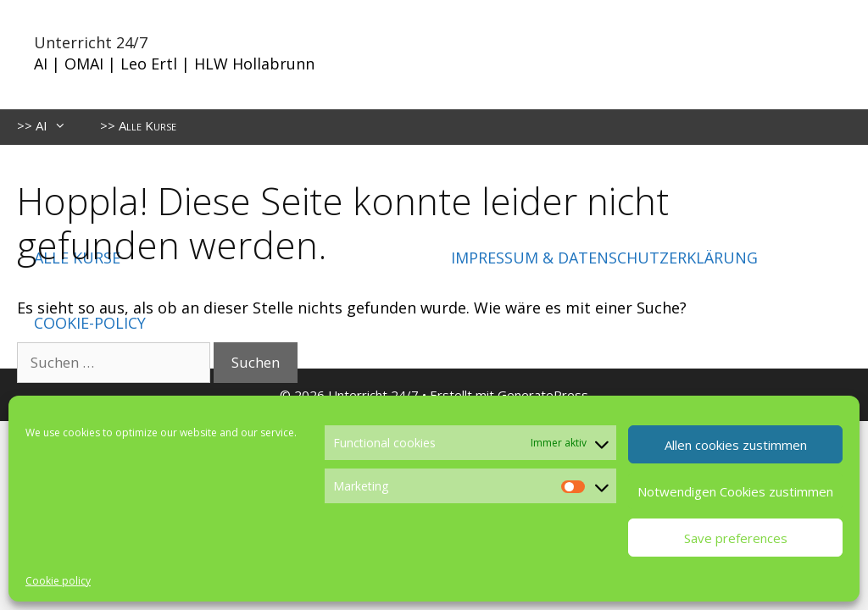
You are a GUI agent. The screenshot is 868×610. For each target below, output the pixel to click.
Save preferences (736, 538)
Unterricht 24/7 (91, 42)
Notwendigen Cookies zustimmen (735, 491)
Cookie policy (58, 581)
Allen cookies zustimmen (736, 445)
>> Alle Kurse (138, 125)
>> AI (50, 125)
